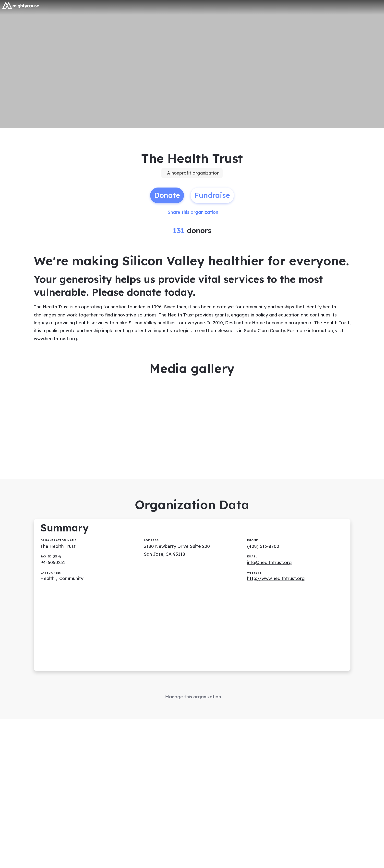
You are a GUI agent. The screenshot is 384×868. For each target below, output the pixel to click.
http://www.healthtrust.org (276, 578)
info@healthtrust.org (269, 562)
